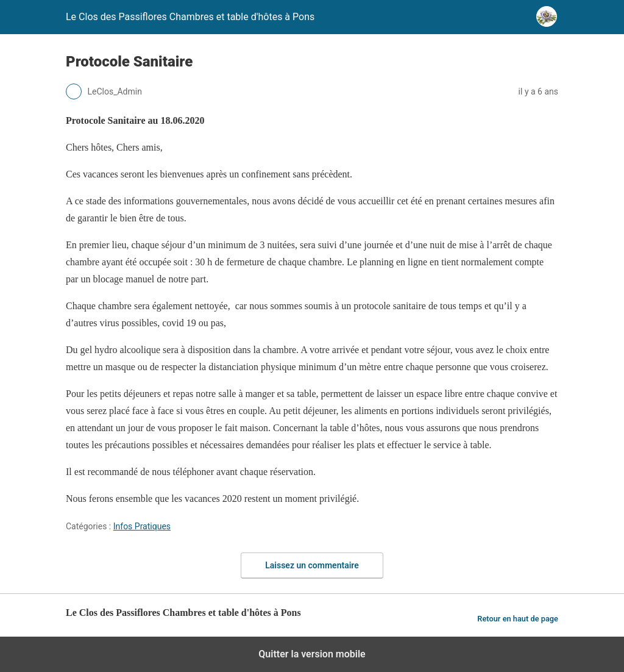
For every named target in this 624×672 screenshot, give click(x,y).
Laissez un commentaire (312, 565)
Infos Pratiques (142, 526)
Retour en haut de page (518, 619)
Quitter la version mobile (312, 654)
